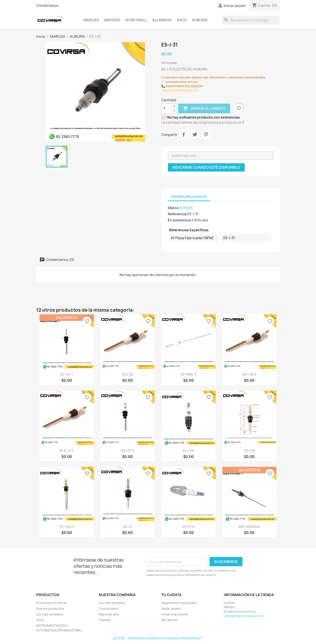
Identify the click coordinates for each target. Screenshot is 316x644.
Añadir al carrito (204, 109)
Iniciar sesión (171, 609)
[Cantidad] (167, 109)
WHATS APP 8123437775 (180, 90)
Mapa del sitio (109, 614)
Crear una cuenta (175, 614)
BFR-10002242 (249, 527)
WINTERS (112, 20)
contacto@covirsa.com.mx (244, 616)
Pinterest (206, 134)
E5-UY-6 (188, 527)
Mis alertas (169, 620)
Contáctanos (47, 5)
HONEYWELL (136, 20)
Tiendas (105, 620)
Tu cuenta (171, 595)
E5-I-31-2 (128, 451)
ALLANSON (162, 20)
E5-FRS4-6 (189, 374)
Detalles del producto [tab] (189, 196)
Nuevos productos (50, 609)
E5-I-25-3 (249, 374)
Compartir (184, 134)
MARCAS (91, 20)
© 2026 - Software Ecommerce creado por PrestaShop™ (158, 638)
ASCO (182, 20)
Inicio (40, 620)
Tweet (195, 134)
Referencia (177, 214)
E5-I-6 (128, 527)
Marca (173, 208)
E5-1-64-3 (67, 527)
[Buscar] (251, 20)
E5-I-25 (127, 374)
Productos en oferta (52, 603)
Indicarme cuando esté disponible (206, 167)
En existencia (179, 220)
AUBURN (200, 20)
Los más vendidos (49, 614)
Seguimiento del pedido (179, 603)
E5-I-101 (188, 451)
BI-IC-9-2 (67, 451)
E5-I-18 (249, 451)
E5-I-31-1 (67, 374)
